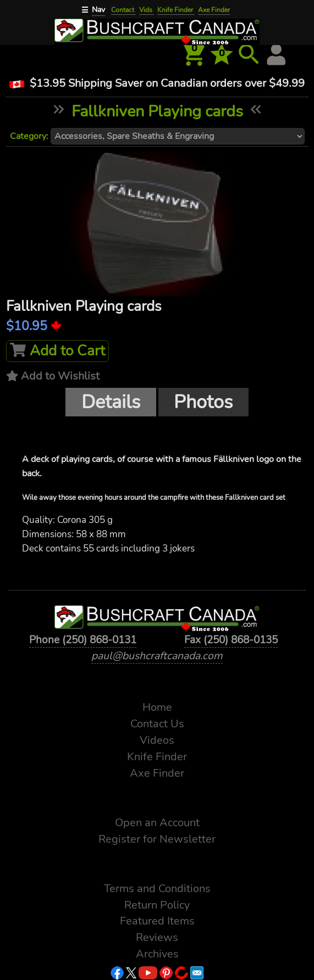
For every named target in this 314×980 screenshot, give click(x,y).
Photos (203, 402)
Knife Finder (176, 10)
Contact (123, 10)
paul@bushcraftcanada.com (157, 656)
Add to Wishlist (60, 376)
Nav (98, 10)
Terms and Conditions (157, 889)
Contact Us (157, 724)
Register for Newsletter (157, 839)
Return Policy (157, 905)
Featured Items (157, 921)
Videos (157, 740)
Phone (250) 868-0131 (83, 640)
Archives (157, 954)
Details (111, 402)
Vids (147, 10)
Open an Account (157, 823)
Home (157, 707)
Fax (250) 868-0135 (231, 640)
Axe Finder (214, 10)
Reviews (157, 937)
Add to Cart (57, 351)
